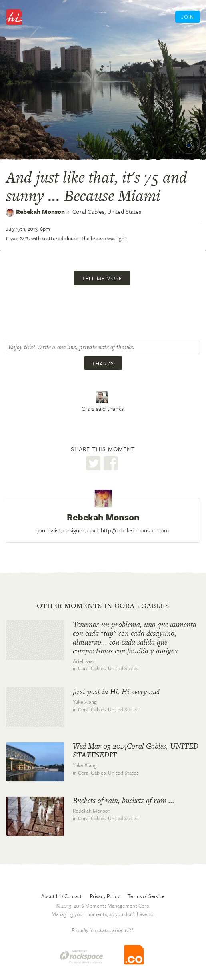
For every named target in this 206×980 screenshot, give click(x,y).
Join (188, 17)
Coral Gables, (107, 211)
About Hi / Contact (62, 896)
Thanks (103, 363)
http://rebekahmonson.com (135, 530)
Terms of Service (146, 896)
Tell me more (102, 278)
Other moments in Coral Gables (103, 606)
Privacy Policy (105, 896)
